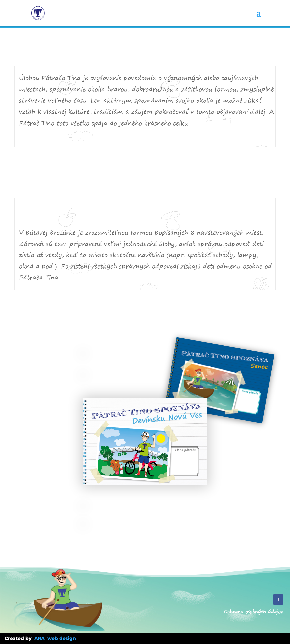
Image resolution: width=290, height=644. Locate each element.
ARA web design (55, 638)
